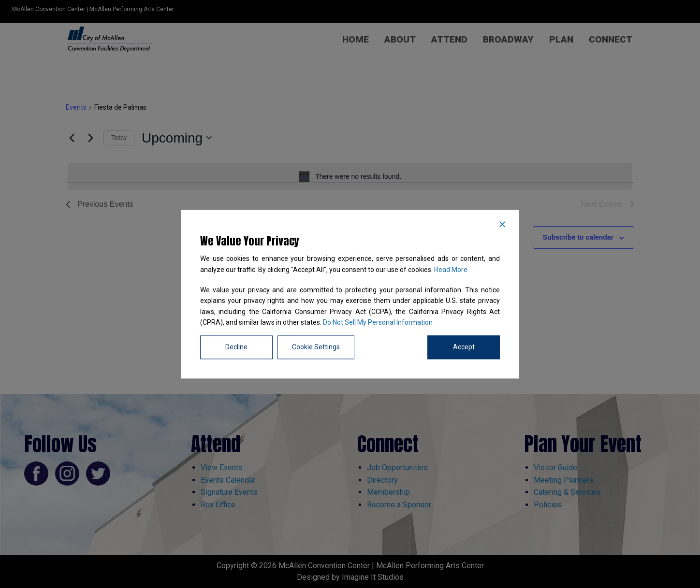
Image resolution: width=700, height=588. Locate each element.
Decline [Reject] (236, 347)
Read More (451, 270)
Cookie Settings (316, 347)
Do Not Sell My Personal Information (378, 323)
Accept (464, 347)
